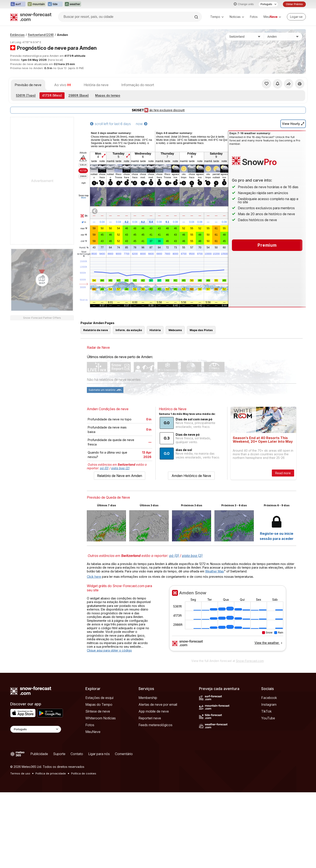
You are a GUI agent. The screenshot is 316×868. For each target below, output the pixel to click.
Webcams (175, 330)
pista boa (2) (120, 468)
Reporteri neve (150, 718)
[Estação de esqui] (283, 37)
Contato (77, 754)
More (84, 198)
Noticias (237, 17)
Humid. (84, 248)
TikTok (266, 711)
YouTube (268, 718)
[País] (245, 37)
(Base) (79, 95)
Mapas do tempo (108, 95)
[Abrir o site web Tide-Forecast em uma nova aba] (55, 4)
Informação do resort (138, 85)
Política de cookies (84, 773)
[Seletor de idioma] (268, 4)
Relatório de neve (96, 330)
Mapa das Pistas (201, 330)
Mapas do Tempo (99, 704)
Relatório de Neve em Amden (120, 476)
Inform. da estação (129, 330)
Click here (94, 577)
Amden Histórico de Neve (191, 476)
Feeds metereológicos (155, 725)
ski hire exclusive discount (158, 110)
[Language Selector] (36, 729)
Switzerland (41, 35)
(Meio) (52, 95)
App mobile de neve (154, 711)
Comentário (124, 754)
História (155, 330)
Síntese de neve (98, 711)
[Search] (197, 17)
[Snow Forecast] (31, 17)
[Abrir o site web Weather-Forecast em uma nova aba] (73, 4)
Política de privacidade (51, 773)
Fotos (254, 17)
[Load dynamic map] (42, 280)
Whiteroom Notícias (101, 718)
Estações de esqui (99, 698)
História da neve (96, 85)
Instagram (269, 704)
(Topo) (26, 95)
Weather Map (215, 571)
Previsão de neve (28, 85)
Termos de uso (20, 773)
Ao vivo (63, 85)
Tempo (217, 17)
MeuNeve (93, 732)
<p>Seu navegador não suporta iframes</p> (228, 621)
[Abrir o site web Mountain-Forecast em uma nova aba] (36, 4)
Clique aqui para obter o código (109, 650)
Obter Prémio (294, 4)
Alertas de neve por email (158, 704)
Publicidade (39, 754)
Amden (62, 35)
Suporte (59, 754)
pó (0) (104, 468)
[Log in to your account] (296, 17)
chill (84, 241)
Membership (148, 698)
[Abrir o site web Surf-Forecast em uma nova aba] (18, 4)
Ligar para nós (99, 754)
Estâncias (17, 35)
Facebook (269, 698)
